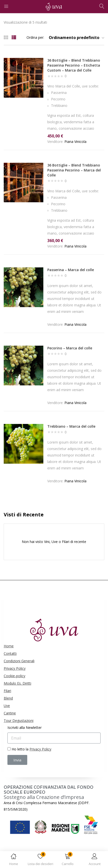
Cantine (10, 713)
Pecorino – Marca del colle (70, 348)
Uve (7, 706)
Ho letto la (31, 749)
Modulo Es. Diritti (17, 683)
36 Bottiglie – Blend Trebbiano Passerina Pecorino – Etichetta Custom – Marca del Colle (74, 65)
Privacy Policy (15, 668)
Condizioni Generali (19, 661)
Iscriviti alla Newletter (25, 727)
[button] (67, 860)
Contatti (10, 653)
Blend (8, 698)
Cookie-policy (14, 676)
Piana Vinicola (75, 142)
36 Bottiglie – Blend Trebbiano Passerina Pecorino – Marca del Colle (74, 170)
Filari (7, 691)
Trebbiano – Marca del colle (71, 426)
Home (9, 646)
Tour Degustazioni (19, 721)
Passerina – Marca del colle (71, 270)
